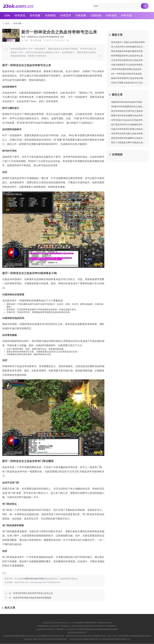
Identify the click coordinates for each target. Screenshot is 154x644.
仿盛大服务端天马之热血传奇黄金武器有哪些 (132, 65)
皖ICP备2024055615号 (77, 633)
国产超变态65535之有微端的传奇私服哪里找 (132, 125)
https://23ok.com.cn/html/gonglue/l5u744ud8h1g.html (37, 582)
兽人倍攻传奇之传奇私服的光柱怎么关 (129, 47)
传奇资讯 (20, 16)
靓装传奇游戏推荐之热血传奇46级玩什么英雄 (132, 78)
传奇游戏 (112, 16)
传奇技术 (66, 16)
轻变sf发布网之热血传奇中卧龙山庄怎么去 (33, 593)
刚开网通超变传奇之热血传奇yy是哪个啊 (130, 56)
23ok (7, 16)
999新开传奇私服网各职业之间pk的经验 (130, 107)
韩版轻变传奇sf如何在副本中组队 (127, 102)
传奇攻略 (36, 16)
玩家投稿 (97, 16)
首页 (7, 23)
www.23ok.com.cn (66, 623)
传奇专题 (128, 16)
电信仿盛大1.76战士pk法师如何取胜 (128, 42)
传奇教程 (51, 16)
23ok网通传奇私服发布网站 (85, 623)
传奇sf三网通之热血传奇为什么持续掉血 (130, 83)
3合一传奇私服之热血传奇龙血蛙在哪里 (130, 74)
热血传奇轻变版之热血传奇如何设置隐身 (32, 598)
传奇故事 (82, 16)
